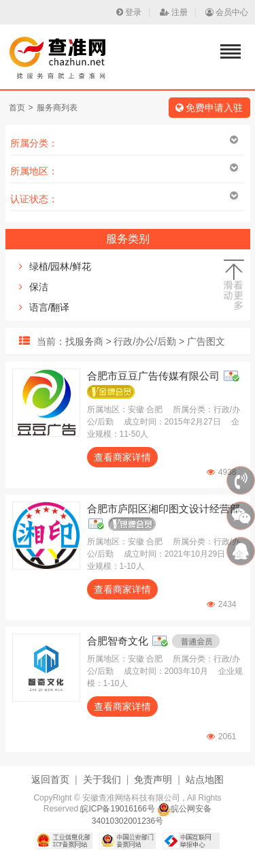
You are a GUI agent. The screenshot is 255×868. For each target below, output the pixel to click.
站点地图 (205, 779)
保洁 (39, 287)
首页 (17, 108)
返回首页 (50, 779)
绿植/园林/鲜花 (61, 266)
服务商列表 (57, 108)
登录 (129, 12)
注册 (174, 12)
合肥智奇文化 (118, 641)
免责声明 (153, 779)
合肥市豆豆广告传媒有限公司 (153, 376)
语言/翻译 (50, 307)
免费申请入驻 (209, 108)
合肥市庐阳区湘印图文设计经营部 (164, 509)
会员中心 (227, 12)
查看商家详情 (122, 457)
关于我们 (102, 779)
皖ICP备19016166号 (117, 809)
